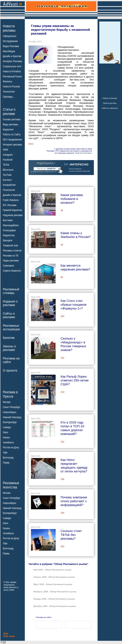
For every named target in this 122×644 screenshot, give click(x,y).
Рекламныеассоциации (11, 327)
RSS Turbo (9, 636)
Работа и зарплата (110, 108)
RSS (6, 634)
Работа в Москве (110, 98)
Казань (6, 437)
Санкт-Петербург (12, 407)
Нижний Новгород (12, 417)
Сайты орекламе (9, 315)
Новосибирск (10, 412)
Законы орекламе (9, 348)
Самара (7, 427)
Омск (5, 432)
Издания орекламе (10, 303)
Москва (7, 402)
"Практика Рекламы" (83, 153)
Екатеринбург (10, 422)
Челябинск (8, 442)
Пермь (6, 463)
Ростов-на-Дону (11, 447)
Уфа (5, 453)
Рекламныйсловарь (11, 291)
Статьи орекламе (9, 111)
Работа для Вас (110, 103)
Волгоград (8, 458)
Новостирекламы (9, 28)
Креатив (9, 338)
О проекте (10, 370)
